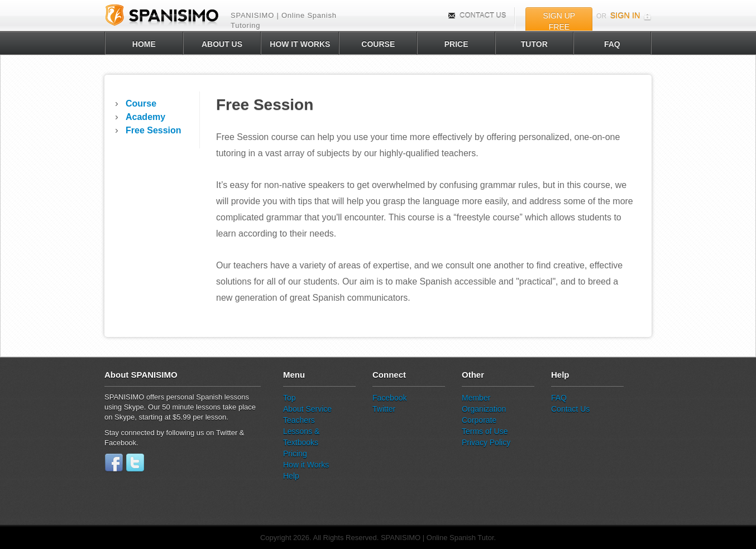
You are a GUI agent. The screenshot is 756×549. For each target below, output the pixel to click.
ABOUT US (222, 44)
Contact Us (570, 409)
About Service (307, 409)
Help (291, 476)
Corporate (479, 420)
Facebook (389, 398)
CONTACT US (477, 15)
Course (141, 103)
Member (476, 398)
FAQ (612, 44)
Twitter (384, 409)
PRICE (456, 44)
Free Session (154, 130)
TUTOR (534, 44)
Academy (145, 117)
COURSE (378, 44)
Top (290, 398)
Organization (484, 409)
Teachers (299, 420)
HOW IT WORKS (300, 44)
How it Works (306, 465)
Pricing (295, 454)
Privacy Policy (486, 442)
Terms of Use (485, 431)
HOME (144, 44)
